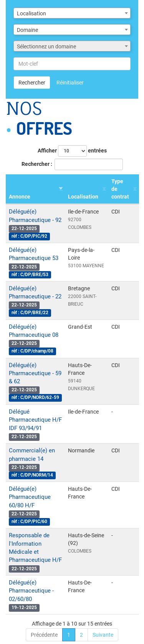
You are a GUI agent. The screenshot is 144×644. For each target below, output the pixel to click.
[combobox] (72, 13)
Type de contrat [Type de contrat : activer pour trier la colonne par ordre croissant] (120, 189)
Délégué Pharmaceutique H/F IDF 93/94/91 (35, 420)
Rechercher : (72, 164)
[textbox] (72, 46)
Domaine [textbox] (27, 30)
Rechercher (32, 83)
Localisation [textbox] (31, 13)
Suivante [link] (103, 635)
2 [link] (81, 635)
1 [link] (69, 635)
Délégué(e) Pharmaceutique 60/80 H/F (30, 497)
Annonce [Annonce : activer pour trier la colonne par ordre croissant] (20, 197)
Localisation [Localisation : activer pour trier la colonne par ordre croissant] (83, 197)
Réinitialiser (70, 83)
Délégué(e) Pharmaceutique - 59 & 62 (35, 373)
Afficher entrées (72, 151)
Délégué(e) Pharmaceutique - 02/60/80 (31, 591)
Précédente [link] (44, 635)
